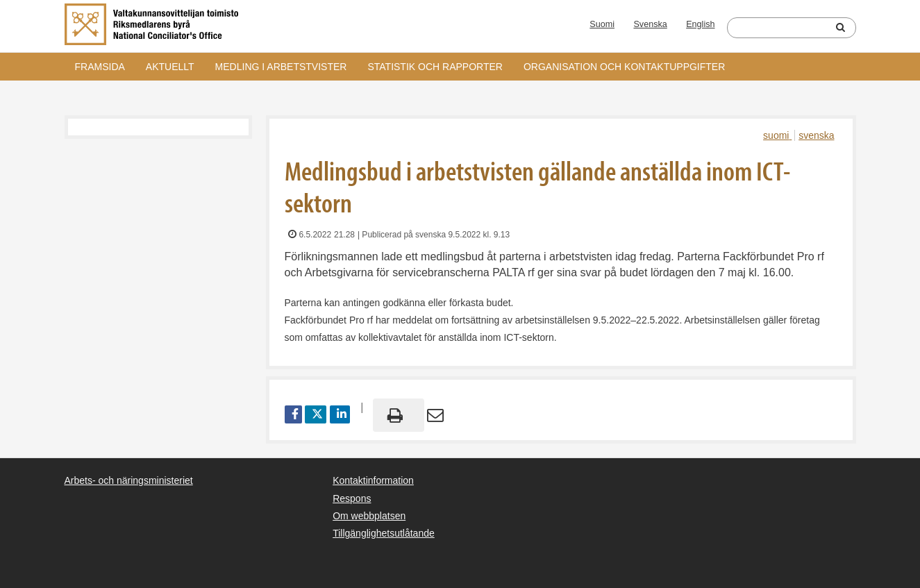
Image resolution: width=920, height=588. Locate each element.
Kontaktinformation (373, 480)
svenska (816, 135)
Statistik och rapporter (435, 67)
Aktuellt (170, 67)
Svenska (650, 24)
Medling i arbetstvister (281, 67)
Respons (352, 498)
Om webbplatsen (369, 516)
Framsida (100, 67)
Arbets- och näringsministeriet (129, 480)
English (700, 24)
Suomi (602, 24)
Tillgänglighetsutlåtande (384, 533)
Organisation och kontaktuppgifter (624, 67)
